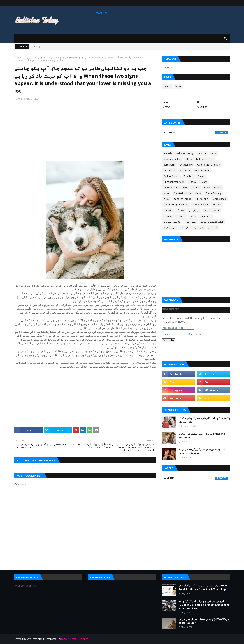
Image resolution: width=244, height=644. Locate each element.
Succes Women (201, 205)
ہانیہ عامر (185, 227)
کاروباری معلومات (172, 222)
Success (217, 205)
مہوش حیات (169, 227)
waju (19, 99)
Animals (168, 153)
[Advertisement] (85, 132)
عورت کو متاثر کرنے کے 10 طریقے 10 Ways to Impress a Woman (202, 451)
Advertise (202, 107)
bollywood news (205, 159)
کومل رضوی (190, 222)
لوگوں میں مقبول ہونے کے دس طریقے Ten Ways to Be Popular (204, 621)
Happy (192, 182)
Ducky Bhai (169, 170)
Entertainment (202, 170)
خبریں (193, 216)
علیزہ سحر (205, 216)
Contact (166, 107)
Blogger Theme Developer (74, 639)
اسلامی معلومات (211, 210)
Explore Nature (171, 176)
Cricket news (186, 165)
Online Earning (213, 193)
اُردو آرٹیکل (194, 210)
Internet (196, 188)
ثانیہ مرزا (168, 216)
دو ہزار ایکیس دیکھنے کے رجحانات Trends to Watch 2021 (202, 436)
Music (178, 86)
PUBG (167, 199)
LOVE (207, 188)
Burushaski (169, 165)
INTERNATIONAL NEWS (175, 188)
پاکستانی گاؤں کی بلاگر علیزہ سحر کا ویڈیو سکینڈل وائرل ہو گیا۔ (204, 420)
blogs (189, 159)
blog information (172, 159)
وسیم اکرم (199, 227)
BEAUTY (202, 153)
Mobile (218, 188)
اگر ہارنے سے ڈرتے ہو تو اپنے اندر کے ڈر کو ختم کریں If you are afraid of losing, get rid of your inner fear (204, 605)
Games (167, 86)
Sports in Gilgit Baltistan (176, 205)
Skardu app (202, 199)
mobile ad (102, 13)
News (198, 193)
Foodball (188, 176)
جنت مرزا (181, 216)
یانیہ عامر (213, 227)
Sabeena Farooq (183, 199)
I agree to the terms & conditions (184, 334)
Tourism (168, 210)
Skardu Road (219, 199)
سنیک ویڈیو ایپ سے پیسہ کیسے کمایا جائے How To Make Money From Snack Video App (203, 587)
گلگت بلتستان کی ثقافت (212, 222)
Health (204, 182)
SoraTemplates (34, 639)
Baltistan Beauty (185, 153)
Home (18, 57)
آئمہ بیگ (181, 210)
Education (185, 170)
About (200, 102)
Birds (213, 153)
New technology (182, 193)
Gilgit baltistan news (174, 182)
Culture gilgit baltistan (209, 165)
